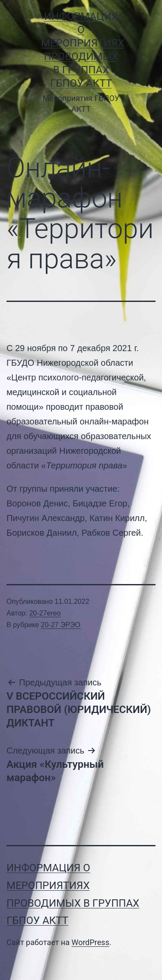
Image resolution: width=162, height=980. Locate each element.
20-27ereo (45, 613)
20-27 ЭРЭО (61, 625)
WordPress (90, 942)
